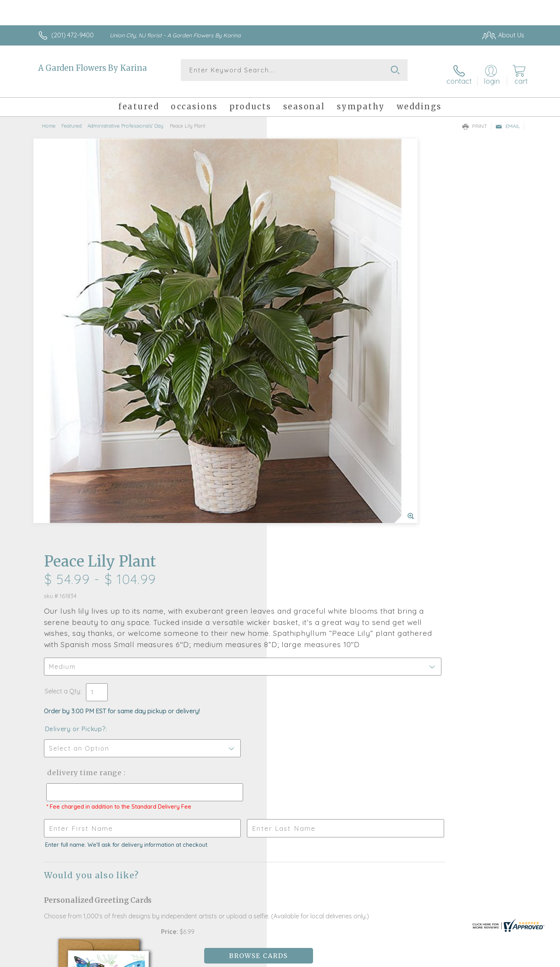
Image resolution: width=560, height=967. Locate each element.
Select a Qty (298, 302)
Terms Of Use (354, 959)
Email (508, 119)
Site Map (503, 959)
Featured (72, 119)
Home (49, 119)
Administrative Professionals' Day (125, 119)
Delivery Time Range (319, 383)
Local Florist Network (455, 959)
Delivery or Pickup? (311, 340)
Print (475, 119)
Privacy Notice (400, 959)
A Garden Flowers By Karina (93, 68)
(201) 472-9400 (73, 35)
